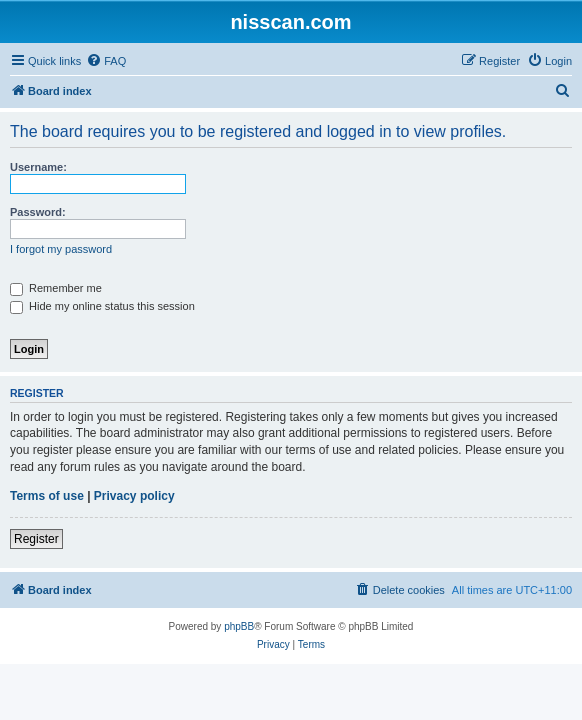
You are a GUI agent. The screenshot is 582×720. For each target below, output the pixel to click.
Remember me (56, 288)
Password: (38, 212)
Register (36, 539)
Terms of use (47, 496)
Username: (38, 167)
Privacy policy (134, 496)
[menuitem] (106, 61)
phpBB (239, 626)
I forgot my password (61, 249)
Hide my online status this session (102, 306)
